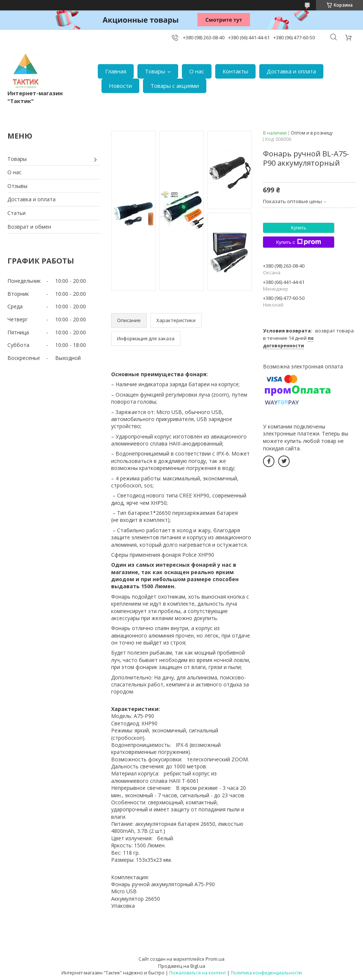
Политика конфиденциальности (266, 973)
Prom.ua (215, 959)
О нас (197, 71)
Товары (155, 71)
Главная (116, 71)
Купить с (298, 242)
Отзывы (17, 186)
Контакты (235, 71)
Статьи (16, 213)
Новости (120, 86)
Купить (298, 228)
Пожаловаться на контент (198, 973)
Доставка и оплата (291, 71)
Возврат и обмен (29, 227)
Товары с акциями (175, 86)
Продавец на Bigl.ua (182, 966)
